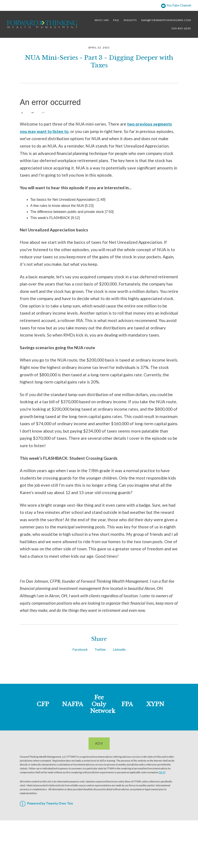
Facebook (80, 649)
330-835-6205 (181, 28)
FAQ (116, 20)
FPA (127, 704)
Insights (130, 20)
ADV (99, 743)
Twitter (100, 649)
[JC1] (162, 772)
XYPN (155, 704)
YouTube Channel (176, 5)
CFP (43, 704)
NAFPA (73, 704)
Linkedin (119, 649)
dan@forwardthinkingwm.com (166, 20)
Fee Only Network (103, 704)
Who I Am (102, 20)
